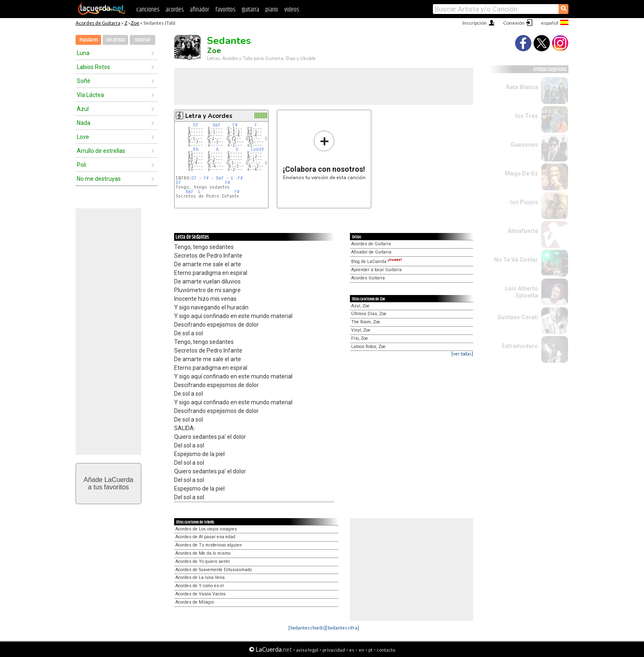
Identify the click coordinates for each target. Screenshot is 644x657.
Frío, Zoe (360, 338)
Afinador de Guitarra (371, 252)
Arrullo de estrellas (101, 151)
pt (370, 650)
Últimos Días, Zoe (369, 314)
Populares (89, 40)
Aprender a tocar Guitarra (376, 270)
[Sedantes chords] (307, 628)
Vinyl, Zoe (361, 330)
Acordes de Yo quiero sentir (203, 561)
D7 (195, 125)
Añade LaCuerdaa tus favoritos (109, 483)
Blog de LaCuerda (377, 262)
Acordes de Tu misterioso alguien (209, 545)
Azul (83, 109)
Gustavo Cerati (518, 317)
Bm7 (216, 125)
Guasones (524, 145)
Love (83, 137)
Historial (143, 40)
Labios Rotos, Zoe (368, 347)
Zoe (135, 23)
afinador (199, 10)
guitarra (250, 10)
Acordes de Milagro (195, 602)
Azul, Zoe (360, 306)
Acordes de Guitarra (98, 23)
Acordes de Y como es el (200, 586)
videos (292, 10)
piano (272, 10)
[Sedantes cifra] (342, 628)
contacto (386, 650)
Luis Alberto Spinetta (522, 292)
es (352, 650)
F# (235, 125)
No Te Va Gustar (516, 260)
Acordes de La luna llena (200, 577)
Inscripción (475, 23)
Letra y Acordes (209, 116)
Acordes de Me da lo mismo (203, 553)
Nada (84, 123)
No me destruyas (99, 179)
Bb (196, 149)
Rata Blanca (522, 87)
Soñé (84, 81)
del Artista (115, 40)
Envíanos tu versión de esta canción (324, 155)
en (361, 650)
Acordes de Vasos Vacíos (200, 594)
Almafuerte (523, 231)
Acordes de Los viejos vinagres (206, 529)
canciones (148, 10)
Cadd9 (257, 149)
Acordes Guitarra (368, 278)
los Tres (527, 116)
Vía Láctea (90, 95)
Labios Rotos (93, 67)
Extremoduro (520, 346)
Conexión (514, 23)
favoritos (225, 10)
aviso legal (307, 650)
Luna (83, 53)
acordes (175, 10)
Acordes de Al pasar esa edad (205, 537)
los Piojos (524, 202)
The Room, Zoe (366, 322)
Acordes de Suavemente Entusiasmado (214, 570)
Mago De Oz (521, 173)
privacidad (334, 650)
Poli (82, 165)
